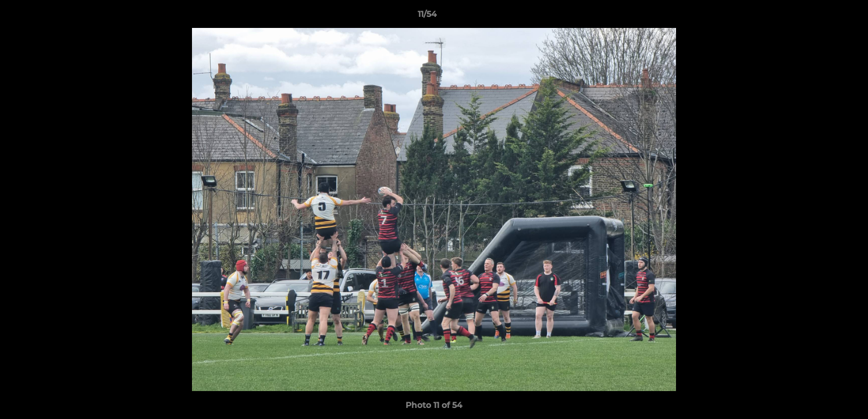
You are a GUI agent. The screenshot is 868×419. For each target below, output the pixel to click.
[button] (819, 17)
